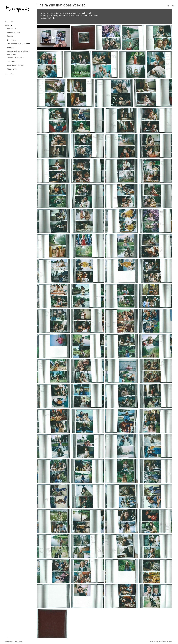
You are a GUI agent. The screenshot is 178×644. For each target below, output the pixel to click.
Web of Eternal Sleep (15, 65)
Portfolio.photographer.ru (166, 641)
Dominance (12, 40)
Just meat (11, 62)
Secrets (10, 36)
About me (9, 22)
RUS (173, 6)
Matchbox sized (13, 32)
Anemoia (11, 48)
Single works (12, 69)
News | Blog (10, 74)
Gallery (8, 25)
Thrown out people (15, 58)
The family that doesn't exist (18, 44)
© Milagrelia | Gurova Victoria (14, 642)
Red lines (11, 29)
